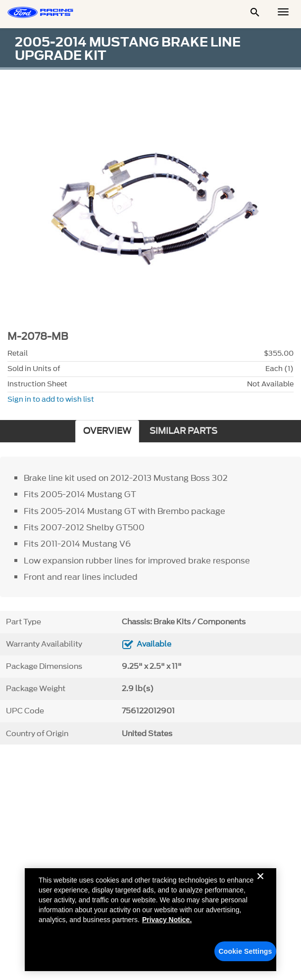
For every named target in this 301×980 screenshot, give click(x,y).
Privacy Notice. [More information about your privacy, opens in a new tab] (167, 923)
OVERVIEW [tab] (107, 431)
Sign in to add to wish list (51, 399)
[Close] (260, 887)
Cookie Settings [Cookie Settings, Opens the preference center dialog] (246, 954)
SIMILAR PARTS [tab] (183, 431)
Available (154, 644)
